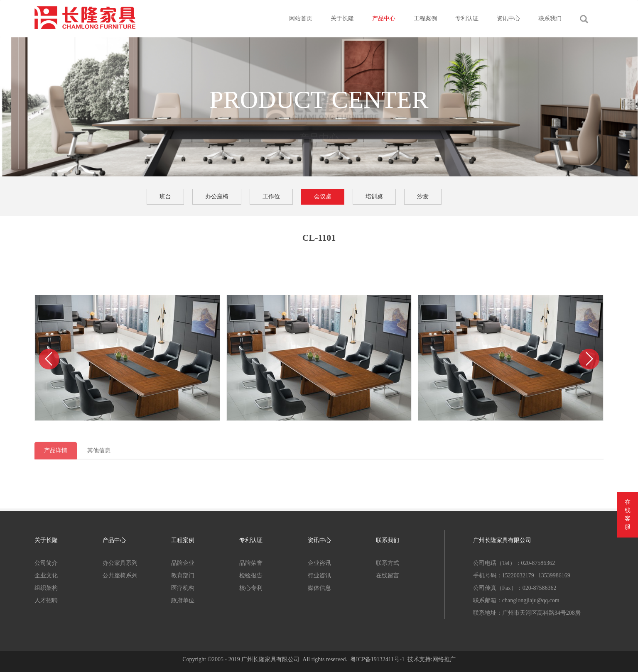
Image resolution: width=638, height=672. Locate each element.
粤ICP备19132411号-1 (377, 659)
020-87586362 (538, 563)
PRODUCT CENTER (319, 100)
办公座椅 (217, 197)
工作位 (271, 197)
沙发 (423, 197)
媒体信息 (319, 588)
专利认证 (467, 18)
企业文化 (46, 575)
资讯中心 (508, 18)
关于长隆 (342, 18)
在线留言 (388, 575)
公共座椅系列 (120, 575)
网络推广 (444, 659)
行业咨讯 (319, 575)
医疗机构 (183, 588)
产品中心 (384, 18)
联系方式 (388, 563)
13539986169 (554, 575)
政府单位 (183, 600)
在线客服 (628, 514)
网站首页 (301, 18)
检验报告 (251, 575)
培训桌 (374, 197)
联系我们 (550, 18)
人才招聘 (46, 600)
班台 (165, 197)
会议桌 (323, 197)
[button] (49, 359)
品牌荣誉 (251, 563)
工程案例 (425, 18)
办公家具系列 (120, 563)
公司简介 (46, 563)
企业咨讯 (319, 563)
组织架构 (46, 588)
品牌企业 (183, 563)
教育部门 (183, 575)
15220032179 (518, 575)
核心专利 (251, 588)
